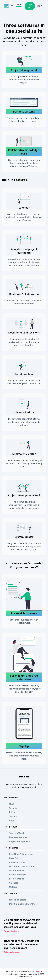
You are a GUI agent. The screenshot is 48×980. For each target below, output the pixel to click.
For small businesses (24, 613)
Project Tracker (17, 879)
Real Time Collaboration (21, 854)
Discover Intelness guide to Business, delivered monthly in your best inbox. (24, 756)
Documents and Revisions (22, 866)
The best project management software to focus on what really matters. (24, 80)
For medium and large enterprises (24, 677)
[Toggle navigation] (12, 6)
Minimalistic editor (24, 454)
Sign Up (24, 746)
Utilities (13, 887)
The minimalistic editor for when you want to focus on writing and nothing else (24, 463)
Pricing (13, 812)
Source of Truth (17, 833)
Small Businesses (18, 900)
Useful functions (24, 374)
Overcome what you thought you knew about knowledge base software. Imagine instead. (24, 163)
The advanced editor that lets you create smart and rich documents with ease (24, 422)
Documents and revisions (24, 333)
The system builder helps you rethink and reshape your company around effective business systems (24, 546)
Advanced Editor (17, 862)
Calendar (24, 208)
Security (13, 808)
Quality (13, 804)
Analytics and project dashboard (24, 251)
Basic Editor (15, 858)
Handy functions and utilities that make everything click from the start (24, 382)
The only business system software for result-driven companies (24, 120)
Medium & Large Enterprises (23, 904)
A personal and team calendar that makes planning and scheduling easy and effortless (24, 217)
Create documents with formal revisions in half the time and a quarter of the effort (24, 342)
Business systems (24, 112)
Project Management (24, 70)
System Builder (24, 537)
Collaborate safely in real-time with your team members (24, 302)
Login (19, 5)
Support (13, 816)
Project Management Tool (24, 495)
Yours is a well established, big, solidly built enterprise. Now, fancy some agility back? (24, 689)
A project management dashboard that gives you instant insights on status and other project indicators (24, 262)
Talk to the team (12, 952)
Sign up (30, 6)
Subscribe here (12, 931)
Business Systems (18, 837)
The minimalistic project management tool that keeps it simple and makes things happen (24, 505)
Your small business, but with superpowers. (24, 621)
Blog (11, 820)
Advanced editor (24, 412)
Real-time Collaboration (24, 294)
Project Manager (17, 875)
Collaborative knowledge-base (24, 152)
